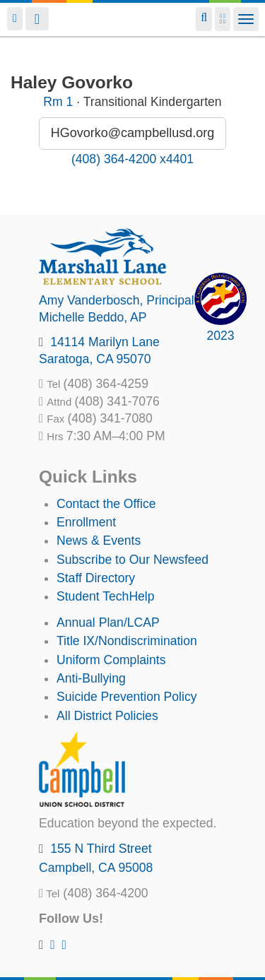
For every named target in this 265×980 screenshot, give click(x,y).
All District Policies (107, 716)
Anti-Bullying (91, 678)
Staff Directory (96, 578)
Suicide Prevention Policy (127, 697)
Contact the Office (106, 504)
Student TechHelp (106, 596)
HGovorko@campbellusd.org (132, 133)
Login (15, 19)
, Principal (117, 300)
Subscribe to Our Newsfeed (132, 560)
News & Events (99, 541)
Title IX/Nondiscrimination (127, 641)
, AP (93, 317)
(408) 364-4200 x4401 (132, 159)
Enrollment (86, 522)
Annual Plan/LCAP (108, 622)
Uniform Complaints (111, 660)
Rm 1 (58, 102)
